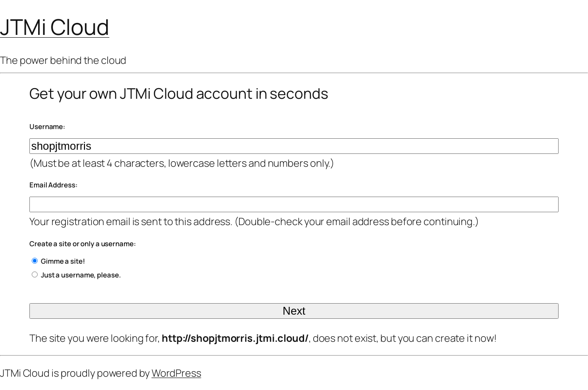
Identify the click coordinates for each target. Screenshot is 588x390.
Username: (47, 127)
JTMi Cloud (55, 27)
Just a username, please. (81, 275)
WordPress (176, 373)
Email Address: (54, 185)
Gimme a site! (63, 261)
